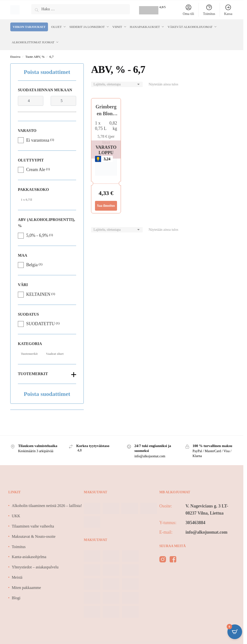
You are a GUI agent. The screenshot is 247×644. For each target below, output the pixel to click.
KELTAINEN (38, 293)
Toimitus (209, 10)
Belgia (32, 263)
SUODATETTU (41, 322)
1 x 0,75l (26, 198)
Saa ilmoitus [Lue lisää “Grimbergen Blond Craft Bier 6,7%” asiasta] (106, 204)
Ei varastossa (38, 138)
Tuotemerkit (29, 352)
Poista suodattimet (47, 70)
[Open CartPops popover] (235, 632)
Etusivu (15, 55)
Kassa (228, 10)
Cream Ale (36, 168)
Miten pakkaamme (26, 586)
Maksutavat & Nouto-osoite (34, 535)
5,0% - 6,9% (37, 234)
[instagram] (163, 559)
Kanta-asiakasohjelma (29, 555)
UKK (16, 514)
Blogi (16, 596)
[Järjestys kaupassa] (117, 83)
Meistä (17, 576)
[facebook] (173, 559)
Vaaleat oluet (55, 352)
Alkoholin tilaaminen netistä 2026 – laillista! (47, 504)
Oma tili (188, 10)
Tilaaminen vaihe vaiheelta (33, 525)
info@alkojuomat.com (206, 531)
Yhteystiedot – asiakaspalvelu (35, 566)
